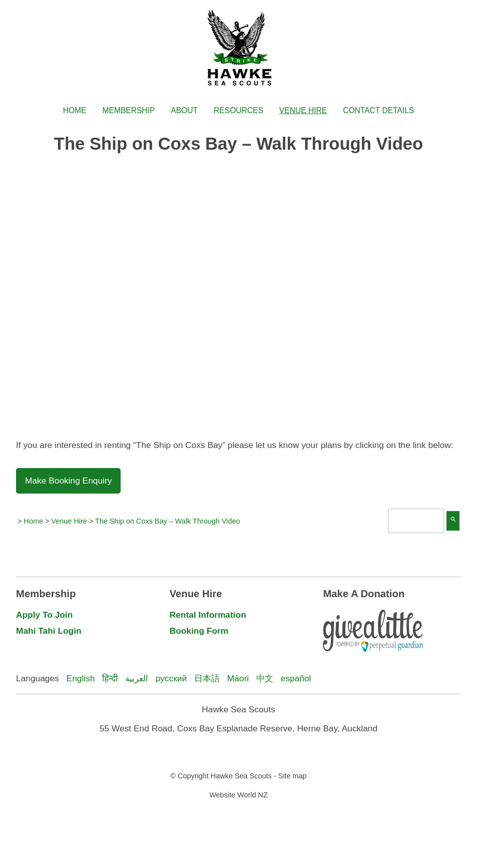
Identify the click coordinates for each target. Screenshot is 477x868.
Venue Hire (303, 110)
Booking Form (199, 631)
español (296, 678)
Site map (293, 776)
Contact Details (378, 110)
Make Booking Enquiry (68, 481)
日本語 (207, 678)
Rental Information (208, 615)
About (184, 110)
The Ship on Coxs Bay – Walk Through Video (167, 521)
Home (75, 110)
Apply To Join (44, 615)
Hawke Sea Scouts (241, 776)
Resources (238, 110)
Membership (129, 110)
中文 (265, 678)
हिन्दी (110, 678)
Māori (238, 678)
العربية (137, 678)
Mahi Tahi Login (49, 631)
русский (171, 678)
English (81, 678)
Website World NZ (238, 795)
